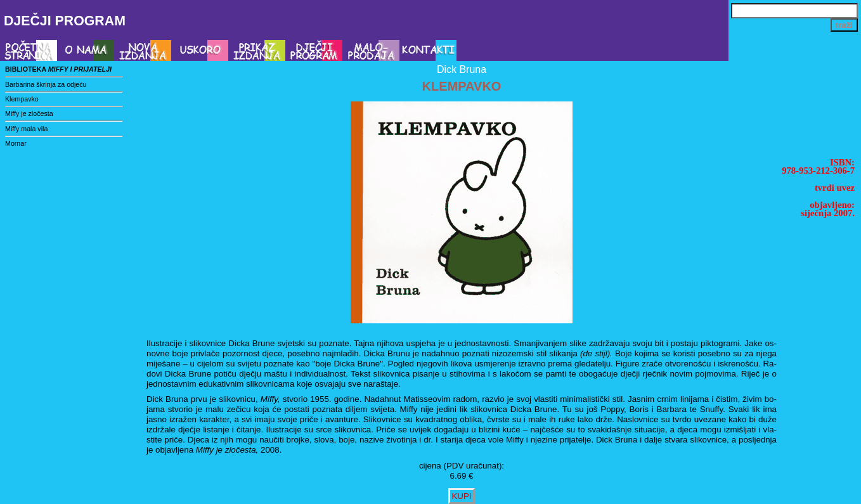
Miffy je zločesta (29, 113)
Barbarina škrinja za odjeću (46, 84)
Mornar (16, 143)
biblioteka (58, 69)
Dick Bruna (462, 69)
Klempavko (22, 99)
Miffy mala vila (26, 129)
